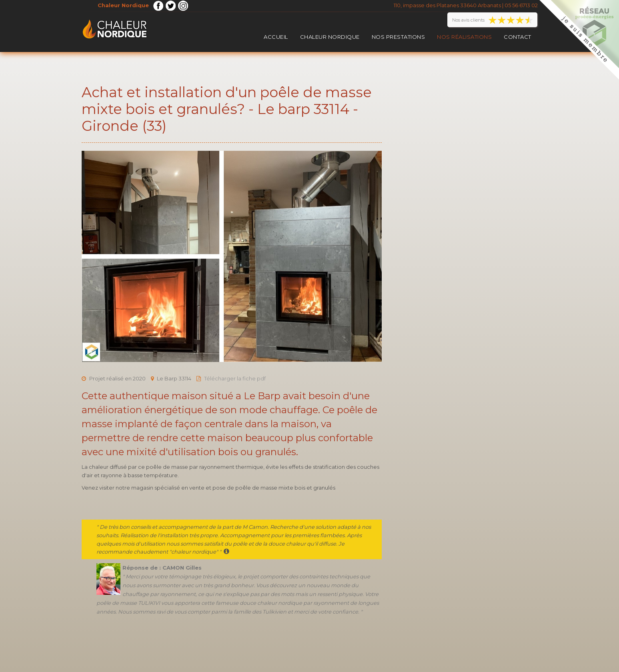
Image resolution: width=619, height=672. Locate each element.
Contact (518, 37)
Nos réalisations (464, 37)
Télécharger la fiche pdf (235, 378)
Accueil (276, 37)
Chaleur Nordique (330, 37)
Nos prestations (399, 37)
